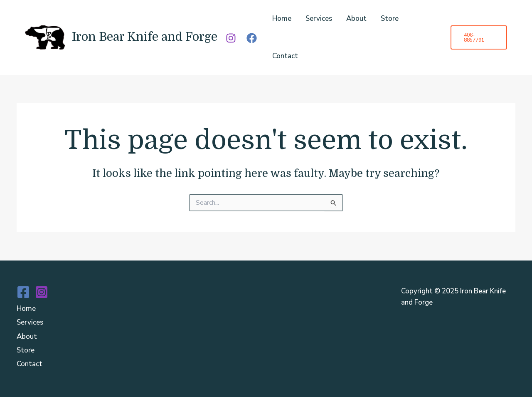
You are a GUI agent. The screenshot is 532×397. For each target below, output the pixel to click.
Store (390, 19)
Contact (285, 56)
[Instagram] (231, 38)
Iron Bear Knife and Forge (145, 37)
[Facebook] (252, 38)
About (356, 19)
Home (282, 19)
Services (319, 19)
